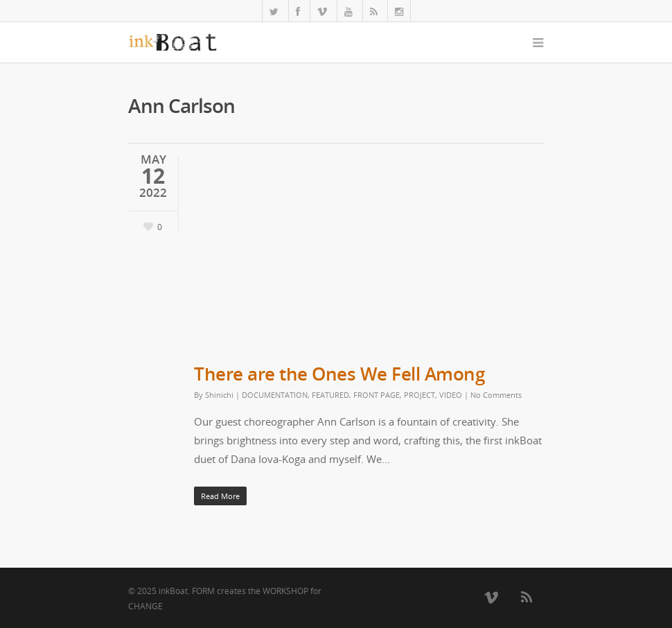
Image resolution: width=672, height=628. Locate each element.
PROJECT (419, 395)
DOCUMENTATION (275, 395)
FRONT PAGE (377, 395)
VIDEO (451, 395)
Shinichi (219, 395)
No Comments (496, 395)
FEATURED (330, 395)
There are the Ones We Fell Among (339, 374)
